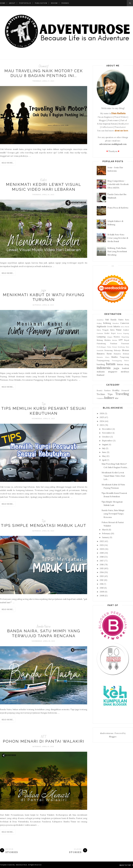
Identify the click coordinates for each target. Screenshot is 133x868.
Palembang (101, 343)
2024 (102, 421)
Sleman (126, 350)
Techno (101, 394)
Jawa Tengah (103, 330)
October (106, 437)
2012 (102, 580)
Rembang (121, 347)
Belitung (107, 323)
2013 (102, 576)
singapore (113, 372)
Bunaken (116, 323)
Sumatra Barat (104, 354)
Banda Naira (44, 627)
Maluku (108, 340)
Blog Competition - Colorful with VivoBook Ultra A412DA (118, 184)
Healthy (116, 390)
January (106, 537)
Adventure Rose (21, 865)
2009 (102, 592)
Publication (41, 3)
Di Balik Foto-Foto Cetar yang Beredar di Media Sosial (118, 238)
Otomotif (44, 66)
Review (54, 3)
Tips (44, 404)
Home (3, 3)
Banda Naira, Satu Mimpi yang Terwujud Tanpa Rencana (113, 514)
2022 (102, 541)
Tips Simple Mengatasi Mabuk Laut (44, 525)
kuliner (109, 398)
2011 (101, 584)
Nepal (127, 340)
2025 (102, 417)
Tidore (126, 361)
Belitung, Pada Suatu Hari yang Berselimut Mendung (117, 252)
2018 (102, 557)
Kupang (126, 333)
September (107, 441)
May (104, 456)
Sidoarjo (117, 350)
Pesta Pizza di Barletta (118, 208)
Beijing (99, 323)
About (12, 3)
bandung (101, 364)
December (107, 429)
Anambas (100, 320)
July (104, 448)
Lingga (110, 337)
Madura (117, 337)
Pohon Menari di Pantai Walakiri (44, 741)
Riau (127, 347)
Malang (100, 340)
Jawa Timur (116, 330)
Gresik (110, 327)
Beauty (100, 390)
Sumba (114, 357)
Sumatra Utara (103, 357)
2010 (102, 588)
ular (117, 398)
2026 (102, 413)
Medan (115, 340)
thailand (100, 375)
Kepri (113, 333)
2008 (102, 596)
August (105, 444)
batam (111, 364)
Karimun (100, 333)
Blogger (113, 737)
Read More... (8, 163)
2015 (102, 568)
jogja (44, 290)
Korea (119, 333)
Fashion (107, 390)
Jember (126, 330)
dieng (127, 364)
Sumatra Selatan (121, 354)
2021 (102, 545)
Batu (127, 320)
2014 (102, 572)
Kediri (44, 180)
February (106, 533)
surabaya (125, 372)
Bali (107, 320)
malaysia (101, 372)
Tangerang (124, 357)
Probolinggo (101, 347)
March (105, 530)
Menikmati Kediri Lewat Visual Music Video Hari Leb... (113, 476)
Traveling (122, 394)
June (104, 452)
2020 (102, 549)
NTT (44, 737)
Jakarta (117, 326)
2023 (102, 425)
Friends (65, 3)
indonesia (104, 368)
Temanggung (117, 361)
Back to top (126, 865)
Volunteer (100, 398)
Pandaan (114, 343)
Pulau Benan (112, 347)
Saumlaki (100, 350)
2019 (102, 553)
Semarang (109, 350)
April (104, 460)
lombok (126, 368)
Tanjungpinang (103, 360)
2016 (102, 565)
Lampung (101, 337)
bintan (120, 364)
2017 (102, 561)
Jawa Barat (125, 327)
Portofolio (25, 3)
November (107, 433)
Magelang (125, 337)
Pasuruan (125, 343)
